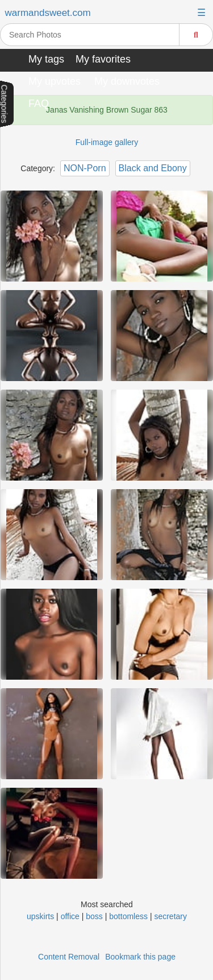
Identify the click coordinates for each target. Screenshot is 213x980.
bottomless (128, 916)
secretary (170, 916)
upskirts (40, 916)
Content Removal (69, 957)
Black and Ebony (153, 168)
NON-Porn (85, 168)
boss (94, 916)
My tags (46, 59)
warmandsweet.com (48, 13)
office (70, 916)
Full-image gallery (107, 142)
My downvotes (127, 81)
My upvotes (55, 81)
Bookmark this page (140, 957)
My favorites (103, 59)
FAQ (39, 104)
